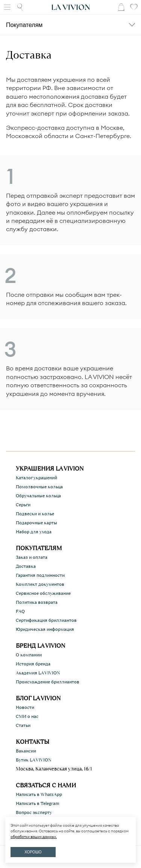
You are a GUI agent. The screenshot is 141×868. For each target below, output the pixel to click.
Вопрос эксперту (34, 812)
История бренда (33, 664)
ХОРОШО (33, 852)
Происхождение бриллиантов (48, 682)
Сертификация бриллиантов (46, 620)
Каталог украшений (36, 478)
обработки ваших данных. (34, 837)
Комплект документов (40, 584)
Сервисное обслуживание (43, 593)
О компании (29, 655)
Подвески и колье (35, 514)
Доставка (26, 566)
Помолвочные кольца (39, 487)
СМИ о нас (27, 716)
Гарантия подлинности (40, 575)
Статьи (23, 725)
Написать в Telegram (38, 803)
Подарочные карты (36, 523)
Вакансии (26, 751)
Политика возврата (37, 602)
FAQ (20, 611)
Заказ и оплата (32, 557)
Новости (25, 707)
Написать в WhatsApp (39, 794)
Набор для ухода (34, 532)
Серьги (23, 505)
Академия (38, 673)
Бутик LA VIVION (34, 760)
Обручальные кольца (38, 496)
